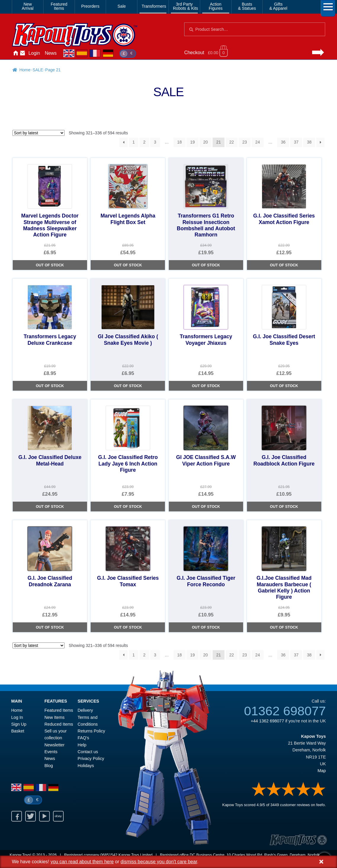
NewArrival (28, 6)
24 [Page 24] (258, 142)
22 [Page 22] (232, 142)
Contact (23, 53)
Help (82, 745)
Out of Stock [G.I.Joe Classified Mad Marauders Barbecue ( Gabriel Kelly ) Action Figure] (284, 627)
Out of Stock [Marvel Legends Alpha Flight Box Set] (128, 265)
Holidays (86, 766)
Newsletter (54, 745)
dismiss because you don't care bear (159, 862)
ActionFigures (216, 6)
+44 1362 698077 (267, 721)
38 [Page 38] (309, 142)
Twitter (31, 816)
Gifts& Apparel (278, 6)
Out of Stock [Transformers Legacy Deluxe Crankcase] (50, 386)
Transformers (154, 6)
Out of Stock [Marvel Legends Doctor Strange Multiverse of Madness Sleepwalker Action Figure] (50, 265)
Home (15, 53)
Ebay (58, 816)
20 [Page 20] (206, 142)
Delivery (85, 710)
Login (34, 53)
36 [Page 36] (283, 142)
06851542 (109, 855)
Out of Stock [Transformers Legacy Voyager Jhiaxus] (206, 386)
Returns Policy (91, 731)
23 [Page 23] (245, 142)
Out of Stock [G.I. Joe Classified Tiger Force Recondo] (206, 627)
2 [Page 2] (145, 142)
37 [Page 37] (296, 142)
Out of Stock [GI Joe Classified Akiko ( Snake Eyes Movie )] (128, 386)
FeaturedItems (59, 6)
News (51, 53)
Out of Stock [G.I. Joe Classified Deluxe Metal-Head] (50, 507)
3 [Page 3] (155, 142)
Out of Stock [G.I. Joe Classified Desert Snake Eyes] (284, 386)
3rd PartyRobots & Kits (185, 6)
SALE (38, 70)
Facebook (17, 816)
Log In (17, 717)
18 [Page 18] (179, 142)
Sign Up (19, 724)
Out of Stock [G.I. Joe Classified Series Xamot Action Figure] (284, 265)
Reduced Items (59, 724)
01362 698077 (285, 711)
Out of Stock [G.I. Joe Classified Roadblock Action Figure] (284, 507)
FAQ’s (83, 738)
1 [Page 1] (134, 142)
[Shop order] (38, 133)
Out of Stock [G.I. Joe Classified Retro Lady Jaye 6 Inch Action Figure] (128, 507)
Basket (18, 731)
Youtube (44, 816)
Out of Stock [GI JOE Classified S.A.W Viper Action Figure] (206, 507)
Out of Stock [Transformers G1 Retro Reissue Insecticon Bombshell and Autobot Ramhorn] (206, 265)
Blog (49, 766)
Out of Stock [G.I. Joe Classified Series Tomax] (128, 627)
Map (322, 771)
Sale (122, 6)
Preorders (90, 6)
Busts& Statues (247, 6)
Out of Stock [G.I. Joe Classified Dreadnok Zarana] (50, 627)
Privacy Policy (91, 759)
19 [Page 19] (192, 142)
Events (51, 752)
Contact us (88, 752)
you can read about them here (82, 862)
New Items (54, 717)
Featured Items (59, 710)
